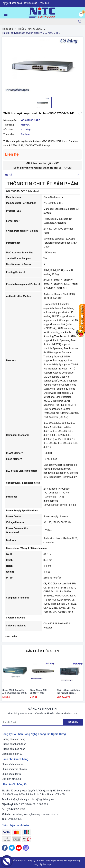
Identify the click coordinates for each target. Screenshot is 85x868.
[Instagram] (26, 848)
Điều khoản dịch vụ (12, 754)
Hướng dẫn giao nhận (13, 749)
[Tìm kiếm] (80, 22)
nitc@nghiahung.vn (20, 799)
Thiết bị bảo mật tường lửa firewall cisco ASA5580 (69, 692)
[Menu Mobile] (5, 14)
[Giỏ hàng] (81, 14)
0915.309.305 (40, 804)
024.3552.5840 (22, 804)
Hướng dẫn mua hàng (13, 739)
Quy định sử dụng (11, 779)
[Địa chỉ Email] (33, 722)
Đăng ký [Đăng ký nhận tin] (73, 722)
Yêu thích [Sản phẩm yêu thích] (45, 3)
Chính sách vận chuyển (14, 769)
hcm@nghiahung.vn (43, 799)
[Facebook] (5, 848)
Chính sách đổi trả (12, 774)
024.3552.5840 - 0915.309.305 (20, 3)
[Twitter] (12, 848)
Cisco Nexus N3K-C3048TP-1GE (39, 691)
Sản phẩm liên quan (42, 651)
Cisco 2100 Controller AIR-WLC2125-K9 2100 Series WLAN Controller (14, 692)
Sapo (49, 864)
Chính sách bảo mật (13, 764)
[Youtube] (19, 848)
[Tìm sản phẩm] (37, 22)
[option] (42, 65)
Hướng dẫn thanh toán (14, 744)
